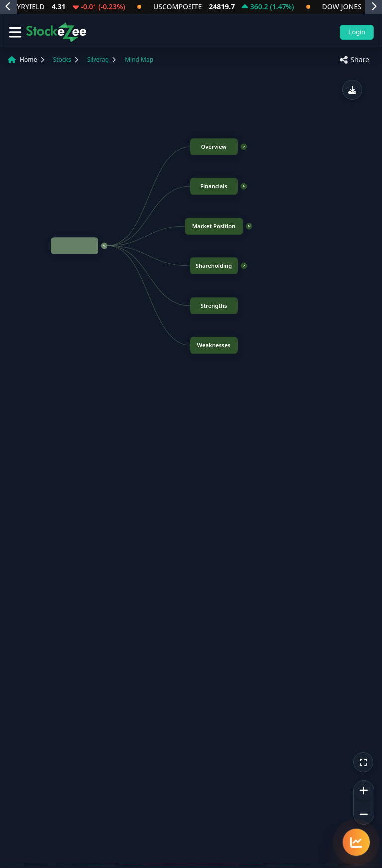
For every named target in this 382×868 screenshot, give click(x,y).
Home (29, 59)
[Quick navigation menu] (356, 842)
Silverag (98, 59)
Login (357, 32)
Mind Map (139, 59)
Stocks (62, 59)
